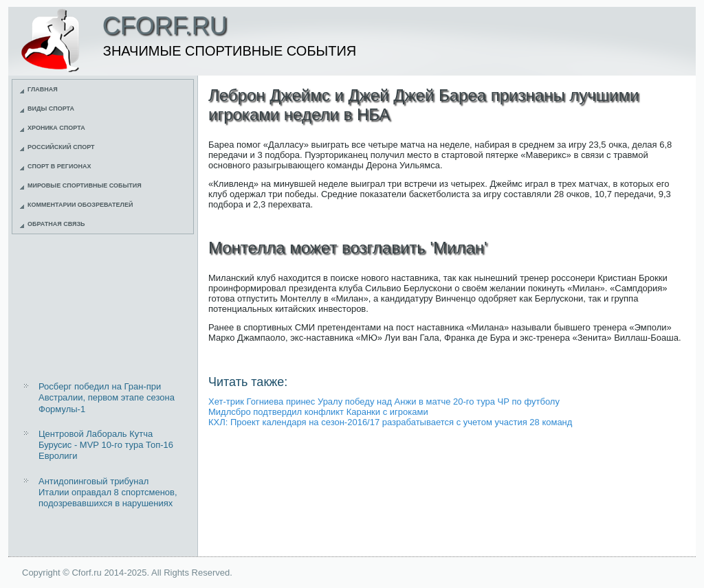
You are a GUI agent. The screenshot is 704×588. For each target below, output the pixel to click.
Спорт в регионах (59, 166)
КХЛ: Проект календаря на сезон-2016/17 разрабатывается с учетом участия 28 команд (390, 422)
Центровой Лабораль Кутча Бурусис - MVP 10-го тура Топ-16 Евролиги (106, 445)
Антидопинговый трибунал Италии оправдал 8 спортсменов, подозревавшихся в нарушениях (108, 493)
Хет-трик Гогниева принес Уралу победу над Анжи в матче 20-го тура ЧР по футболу (384, 402)
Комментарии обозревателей (80, 205)
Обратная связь (56, 224)
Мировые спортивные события (85, 185)
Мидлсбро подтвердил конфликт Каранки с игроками (318, 412)
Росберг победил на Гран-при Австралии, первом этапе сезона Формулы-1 (107, 398)
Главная (43, 89)
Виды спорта (51, 109)
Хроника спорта (56, 128)
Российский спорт (61, 147)
